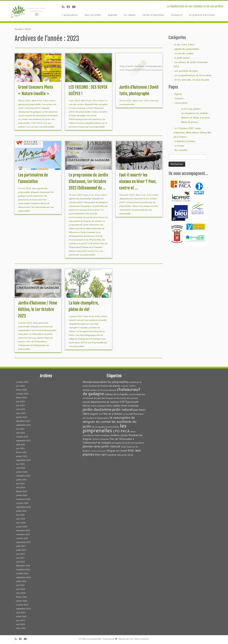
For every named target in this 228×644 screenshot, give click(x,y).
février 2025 (21, 390)
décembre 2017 (23, 530)
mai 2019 (20, 484)
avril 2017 (21, 562)
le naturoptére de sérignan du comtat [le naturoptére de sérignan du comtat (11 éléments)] (109, 419)
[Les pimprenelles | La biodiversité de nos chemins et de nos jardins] (26, 11)
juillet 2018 (21, 511)
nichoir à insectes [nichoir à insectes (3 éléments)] (101, 439)
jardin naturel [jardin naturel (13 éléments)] (122, 409)
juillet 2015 (21, 616)
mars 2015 (21, 628)
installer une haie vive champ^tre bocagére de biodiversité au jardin (87, 331)
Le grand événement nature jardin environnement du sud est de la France (87, 214)
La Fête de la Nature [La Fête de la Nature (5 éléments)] (111, 414)
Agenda (112, 15)
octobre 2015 (22, 605)
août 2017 (21, 546)
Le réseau (130, 15)
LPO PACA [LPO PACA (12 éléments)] (121, 431)
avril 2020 (21, 468)
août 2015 (21, 613)
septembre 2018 (23, 507)
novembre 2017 (23, 534)
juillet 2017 (21, 550)
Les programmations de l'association (193, 75)
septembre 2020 (23, 460)
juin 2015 (20, 620)
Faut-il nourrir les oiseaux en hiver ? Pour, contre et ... (138, 181)
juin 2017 (20, 554)
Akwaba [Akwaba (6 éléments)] (87, 382)
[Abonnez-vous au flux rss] (64, 7)
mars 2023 (21, 413)
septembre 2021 (23, 441)
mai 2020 (20, 464)
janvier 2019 (22, 495)
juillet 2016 (21, 581)
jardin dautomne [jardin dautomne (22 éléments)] (97, 409)
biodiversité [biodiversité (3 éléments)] (94, 386)
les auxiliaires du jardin (40, 119)
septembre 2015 (23, 609)
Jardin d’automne (153, 15)
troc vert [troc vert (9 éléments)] (101, 454)
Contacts (176, 15)
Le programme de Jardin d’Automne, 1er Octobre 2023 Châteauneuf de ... (88, 181)
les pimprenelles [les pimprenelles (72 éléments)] (104, 428)
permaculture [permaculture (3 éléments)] (137, 443)
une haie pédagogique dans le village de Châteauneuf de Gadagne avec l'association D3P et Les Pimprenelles (87, 339)
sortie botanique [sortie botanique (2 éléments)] (98, 451)
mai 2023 (20, 405)
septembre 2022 (23, 425)
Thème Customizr (141, 639)
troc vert (31, 127)
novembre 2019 (23, 476)
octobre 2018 (22, 503)
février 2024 (21, 398)
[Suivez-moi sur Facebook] (69, 7)
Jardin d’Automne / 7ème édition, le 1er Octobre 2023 (38, 309)
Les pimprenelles (46, 127)
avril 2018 (21, 519)
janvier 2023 (22, 417)
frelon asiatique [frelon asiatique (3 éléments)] (98, 406)
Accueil (18, 29)
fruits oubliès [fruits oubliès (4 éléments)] (113, 406)
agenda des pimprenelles (30, 104)
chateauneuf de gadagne (30, 112)
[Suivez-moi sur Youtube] (75, 7)
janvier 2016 (22, 601)
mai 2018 (20, 515)
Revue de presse (190, 122)
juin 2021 (20, 448)
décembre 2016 (23, 566)
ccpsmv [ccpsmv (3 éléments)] (125, 386)
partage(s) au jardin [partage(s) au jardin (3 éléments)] (121, 443)
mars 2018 (21, 523)
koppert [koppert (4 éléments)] (94, 414)
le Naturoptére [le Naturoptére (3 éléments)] (102, 418)
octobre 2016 (22, 573)
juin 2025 (20, 386)
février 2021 (21, 452)
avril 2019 (21, 488)
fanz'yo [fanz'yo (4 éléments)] (86, 406)
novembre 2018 (23, 499)
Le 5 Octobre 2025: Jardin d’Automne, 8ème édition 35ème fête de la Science (192, 133)
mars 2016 (21, 593)
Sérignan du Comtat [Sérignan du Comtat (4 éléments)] (117, 451)
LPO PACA (37, 123)
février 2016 (21, 597)
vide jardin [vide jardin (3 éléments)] (122, 455)
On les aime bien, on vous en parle (192, 80)
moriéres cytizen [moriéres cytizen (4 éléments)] (119, 435)
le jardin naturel (76, 320)
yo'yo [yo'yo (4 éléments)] (130, 455)
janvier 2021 (22, 456)
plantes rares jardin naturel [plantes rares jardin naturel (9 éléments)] (101, 446)
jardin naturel (26, 115)
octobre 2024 (22, 394)
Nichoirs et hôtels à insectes (196, 118)
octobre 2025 (22, 382)
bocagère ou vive (85, 324)
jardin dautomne (50, 112)
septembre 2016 (23, 577)
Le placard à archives (202, 15)
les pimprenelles (83, 112)
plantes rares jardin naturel (81, 251)
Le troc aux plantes (191, 109)
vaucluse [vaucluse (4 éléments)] (112, 455)
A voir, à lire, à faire (46, 101)
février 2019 (21, 491)
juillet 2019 (21, 480)
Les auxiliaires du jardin (96, 320)
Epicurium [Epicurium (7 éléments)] (132, 402)
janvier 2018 (22, 527)
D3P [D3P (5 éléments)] (122, 402)
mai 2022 (20, 429)
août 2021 (21, 445)
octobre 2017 (22, 538)
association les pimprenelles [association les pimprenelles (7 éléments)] (111, 382)
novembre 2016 (23, 570)
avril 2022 (21, 433)
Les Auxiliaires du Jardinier (195, 113)
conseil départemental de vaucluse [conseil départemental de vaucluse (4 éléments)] (101, 402)
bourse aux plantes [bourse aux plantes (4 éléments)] (111, 386)
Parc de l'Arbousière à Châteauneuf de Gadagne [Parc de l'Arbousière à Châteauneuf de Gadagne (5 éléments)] (108, 441)
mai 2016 (20, 585)
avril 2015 (21, 624)
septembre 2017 (23, 542)
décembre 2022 (23, 421)
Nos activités (93, 15)
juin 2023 (20, 402)
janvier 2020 (22, 472)
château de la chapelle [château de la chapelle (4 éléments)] (116, 394)
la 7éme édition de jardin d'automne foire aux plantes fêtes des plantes (35, 338)
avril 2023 (21, 409)
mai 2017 (20, 558)
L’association (70, 15)
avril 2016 (21, 589)
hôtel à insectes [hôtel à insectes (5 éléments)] (130, 406)
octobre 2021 (22, 437)
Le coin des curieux (184, 53)
